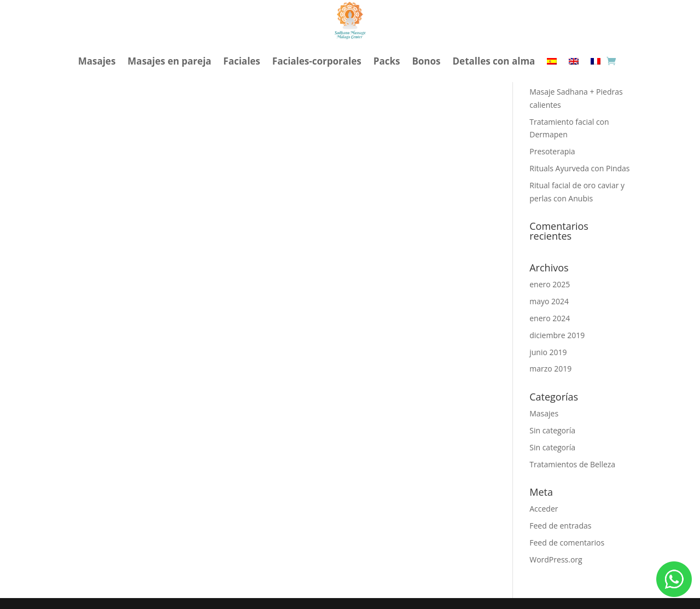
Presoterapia (552, 151)
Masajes (97, 61)
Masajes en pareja (169, 61)
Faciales (241, 61)
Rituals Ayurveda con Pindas (579, 168)
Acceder (544, 509)
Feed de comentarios (567, 543)
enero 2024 (550, 318)
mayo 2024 (549, 301)
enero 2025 (550, 284)
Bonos (426, 61)
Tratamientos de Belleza (572, 464)
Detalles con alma (494, 61)
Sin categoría (552, 430)
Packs (387, 61)
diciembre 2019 (557, 335)
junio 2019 (548, 352)
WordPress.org (556, 559)
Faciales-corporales (317, 61)
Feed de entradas (560, 526)
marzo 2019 (550, 369)
